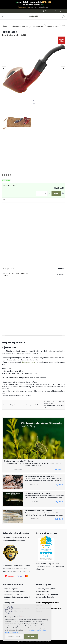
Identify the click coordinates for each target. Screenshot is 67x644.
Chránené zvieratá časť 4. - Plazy (38, 511)
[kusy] (42, 194)
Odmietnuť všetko (14, 636)
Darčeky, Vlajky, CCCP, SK (19, 26)
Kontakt (7, 600)
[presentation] (4, 69)
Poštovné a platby (11, 589)
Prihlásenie (48, 11)
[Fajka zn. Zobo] (33, 69)
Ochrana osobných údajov (15, 592)
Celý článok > (59, 469)
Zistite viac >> (22, 540)
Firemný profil (9, 603)
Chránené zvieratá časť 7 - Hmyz (18, 461)
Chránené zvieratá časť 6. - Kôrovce (39, 476)
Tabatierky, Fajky (53, 26)
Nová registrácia (60, 11)
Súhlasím (31, 636)
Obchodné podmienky (13, 594)
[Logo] (33, 16)
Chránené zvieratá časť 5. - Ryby (38, 493)
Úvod (5, 26)
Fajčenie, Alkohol (38, 26)
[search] (63, 16)
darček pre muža (28, 362)
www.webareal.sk (42, 642)
